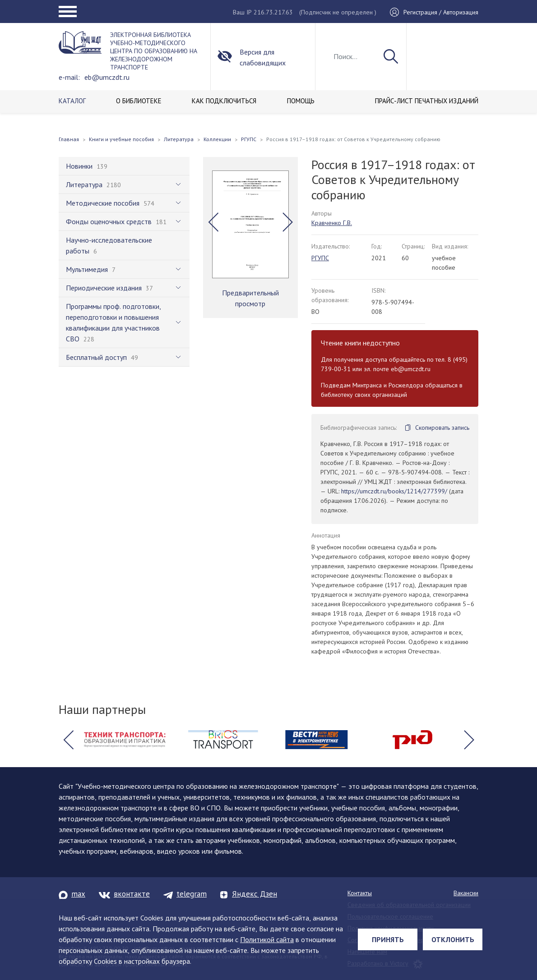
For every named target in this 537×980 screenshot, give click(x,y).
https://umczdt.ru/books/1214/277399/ (394, 491)
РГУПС (320, 258)
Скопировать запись (442, 428)
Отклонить (453, 939)
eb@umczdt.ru (107, 77)
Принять (388, 939)
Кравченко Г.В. (332, 223)
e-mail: (69, 77)
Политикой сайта (267, 939)
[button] (213, 222)
